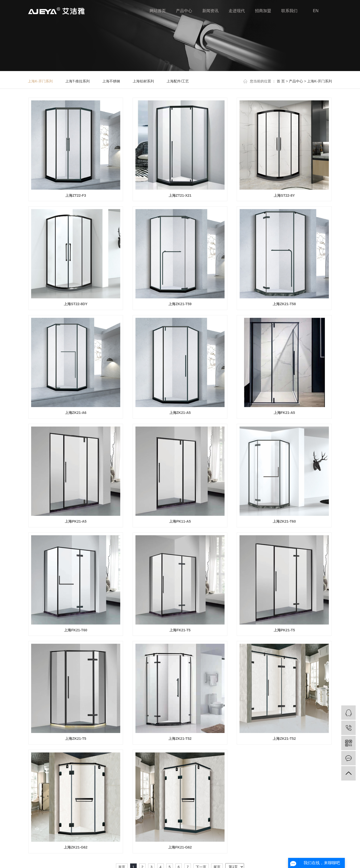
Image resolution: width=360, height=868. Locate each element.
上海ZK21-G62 (76, 847)
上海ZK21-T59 (180, 304)
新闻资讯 (210, 11)
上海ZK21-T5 (76, 739)
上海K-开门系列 (40, 81)
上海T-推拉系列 (77, 81)
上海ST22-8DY (76, 304)
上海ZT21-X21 (180, 195)
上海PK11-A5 (180, 521)
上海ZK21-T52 (180, 739)
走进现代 (237, 11)
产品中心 (184, 11)
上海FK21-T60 (76, 630)
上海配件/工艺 (178, 81)
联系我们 (289, 11)
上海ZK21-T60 (284, 521)
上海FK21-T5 (180, 630)
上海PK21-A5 (76, 521)
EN (316, 11)
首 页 (281, 81)
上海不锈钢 (111, 81)
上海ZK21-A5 (180, 413)
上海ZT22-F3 (76, 195)
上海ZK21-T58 (284, 304)
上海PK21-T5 (284, 630)
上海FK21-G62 (180, 847)
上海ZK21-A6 (76, 413)
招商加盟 (263, 11)
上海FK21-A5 (284, 413)
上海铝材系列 (143, 81)
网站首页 (158, 11)
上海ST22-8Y (284, 195)
